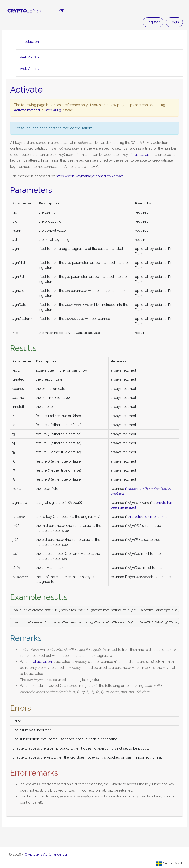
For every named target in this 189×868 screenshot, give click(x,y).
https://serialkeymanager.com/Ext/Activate (90, 176)
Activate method (27, 110)
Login (174, 22)
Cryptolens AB (36, 854)
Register (153, 22)
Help (61, 10)
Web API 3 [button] (30, 69)
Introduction (29, 42)
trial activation (143, 155)
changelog (58, 854)
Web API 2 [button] (30, 57)
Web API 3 (53, 110)
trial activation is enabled (147, 517)
